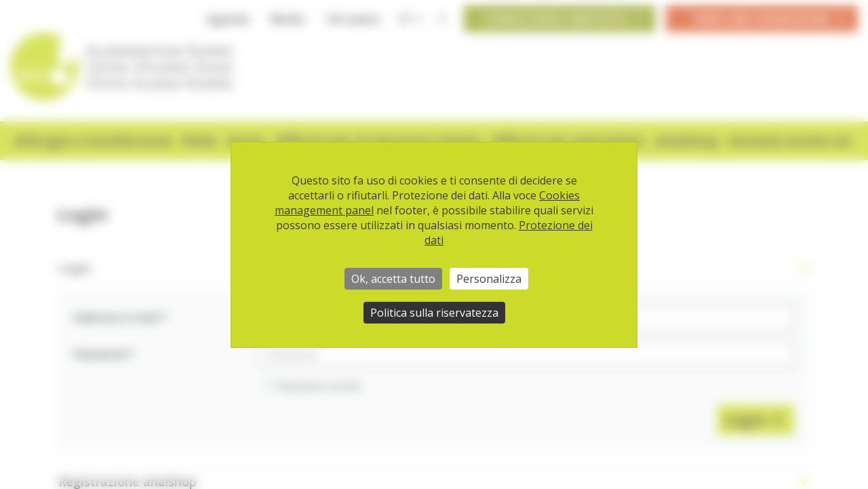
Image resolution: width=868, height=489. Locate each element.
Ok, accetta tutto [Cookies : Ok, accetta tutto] (393, 279)
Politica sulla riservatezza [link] (434, 313)
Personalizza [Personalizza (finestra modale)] (489, 279)
